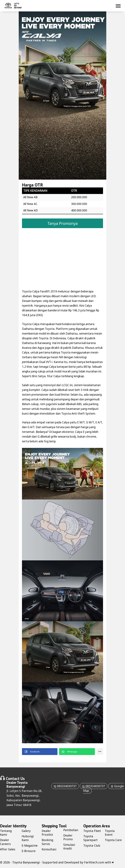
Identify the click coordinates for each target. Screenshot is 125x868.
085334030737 (65, 786)
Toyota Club (92, 845)
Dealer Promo (68, 837)
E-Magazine (30, 845)
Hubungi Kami (28, 838)
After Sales (8, 849)
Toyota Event (110, 833)
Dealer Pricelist (47, 833)
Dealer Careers (5, 842)
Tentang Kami (6, 833)
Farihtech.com (94, 862)
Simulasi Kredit (69, 847)
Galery (26, 831)
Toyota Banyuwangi (17, 784)
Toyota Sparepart (90, 838)
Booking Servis (47, 842)
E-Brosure (29, 851)
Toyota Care (113, 840)
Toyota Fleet (92, 831)
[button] (40, 752)
